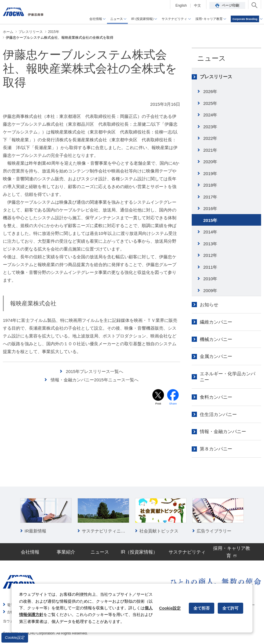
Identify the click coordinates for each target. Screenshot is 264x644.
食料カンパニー (216, 397)
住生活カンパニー (218, 414)
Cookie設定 (15, 637)
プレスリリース (216, 77)
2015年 (210, 220)
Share (173, 404)
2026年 (210, 91)
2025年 (210, 103)
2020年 (210, 162)
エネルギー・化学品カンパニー (228, 377)
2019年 (210, 173)
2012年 (210, 255)
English (181, 5)
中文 (197, 5)
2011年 (210, 267)
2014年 (210, 232)
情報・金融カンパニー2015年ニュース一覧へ (94, 380)
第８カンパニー (216, 449)
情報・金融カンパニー (223, 432)
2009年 (210, 291)
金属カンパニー (216, 356)
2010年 (210, 279)
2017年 (210, 197)
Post (158, 404)
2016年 (210, 208)
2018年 (210, 185)
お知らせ (209, 305)
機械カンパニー (216, 339)
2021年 (210, 150)
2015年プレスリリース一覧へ (95, 371)
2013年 (210, 244)
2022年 (210, 138)
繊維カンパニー (216, 322)
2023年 (210, 127)
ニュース (212, 58)
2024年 (210, 115)
